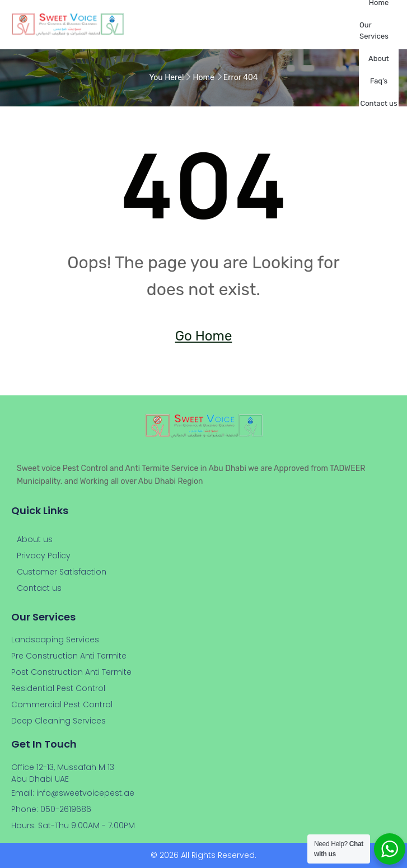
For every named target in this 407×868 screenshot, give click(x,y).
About (379, 59)
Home (204, 78)
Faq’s (379, 81)
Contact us (378, 103)
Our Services (374, 31)
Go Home (204, 336)
